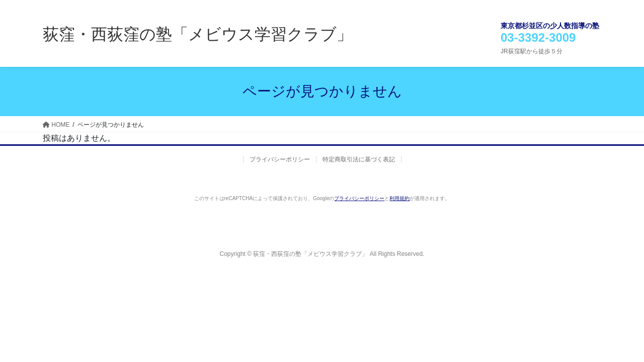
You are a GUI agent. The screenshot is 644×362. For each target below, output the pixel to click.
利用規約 (399, 198)
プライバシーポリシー (280, 159)
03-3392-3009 (538, 37)
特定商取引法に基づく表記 (359, 159)
